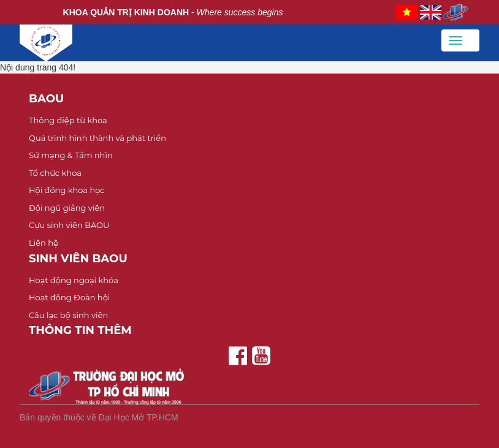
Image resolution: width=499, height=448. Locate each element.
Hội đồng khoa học (67, 190)
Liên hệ (44, 243)
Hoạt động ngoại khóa (74, 280)
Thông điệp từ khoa (68, 120)
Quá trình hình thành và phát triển (97, 138)
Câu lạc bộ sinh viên (68, 315)
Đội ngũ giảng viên (67, 208)
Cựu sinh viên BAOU (69, 225)
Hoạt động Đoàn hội (69, 297)
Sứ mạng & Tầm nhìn (71, 155)
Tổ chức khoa (55, 173)
